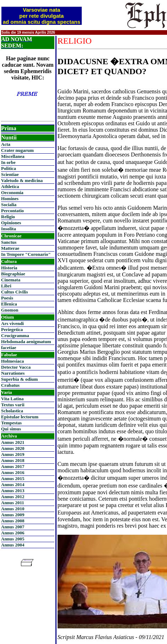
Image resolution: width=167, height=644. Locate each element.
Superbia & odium (19, 379)
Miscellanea (13, 156)
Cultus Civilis (15, 292)
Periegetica (12, 329)
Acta (6, 144)
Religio (8, 217)
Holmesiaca (12, 361)
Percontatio (12, 211)
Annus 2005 (13, 539)
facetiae (9, 348)
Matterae (10, 248)
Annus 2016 (13, 472)
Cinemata (11, 280)
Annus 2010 (13, 509)
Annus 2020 (13, 448)
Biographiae (13, 274)
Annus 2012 (13, 497)
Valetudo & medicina (22, 180)
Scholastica (12, 411)
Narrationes (13, 373)
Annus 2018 (13, 460)
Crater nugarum (17, 150)
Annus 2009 (13, 515)
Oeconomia (12, 192)
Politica (9, 168)
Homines (10, 199)
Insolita (9, 229)
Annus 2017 (13, 466)
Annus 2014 (13, 485)
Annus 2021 (13, 442)
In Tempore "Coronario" (26, 254)
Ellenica (9, 304)
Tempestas (11, 423)
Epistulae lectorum (20, 417)
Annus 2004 (13, 545)
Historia (9, 268)
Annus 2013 (13, 491)
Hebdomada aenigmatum (26, 342)
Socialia (9, 205)
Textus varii (13, 405)
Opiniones (11, 223)
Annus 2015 (13, 478)
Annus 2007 (13, 527)
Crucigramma (15, 335)
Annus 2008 (13, 521)
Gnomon (10, 310)
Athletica (10, 186)
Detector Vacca (16, 367)
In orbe (8, 162)
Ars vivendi (12, 323)
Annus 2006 (13, 533)
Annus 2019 (13, 454)
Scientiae (10, 174)
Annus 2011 (13, 503)
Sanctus (9, 242)
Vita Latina (12, 399)
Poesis (7, 298)
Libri (6, 286)
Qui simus (11, 429)
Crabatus (10, 385)
